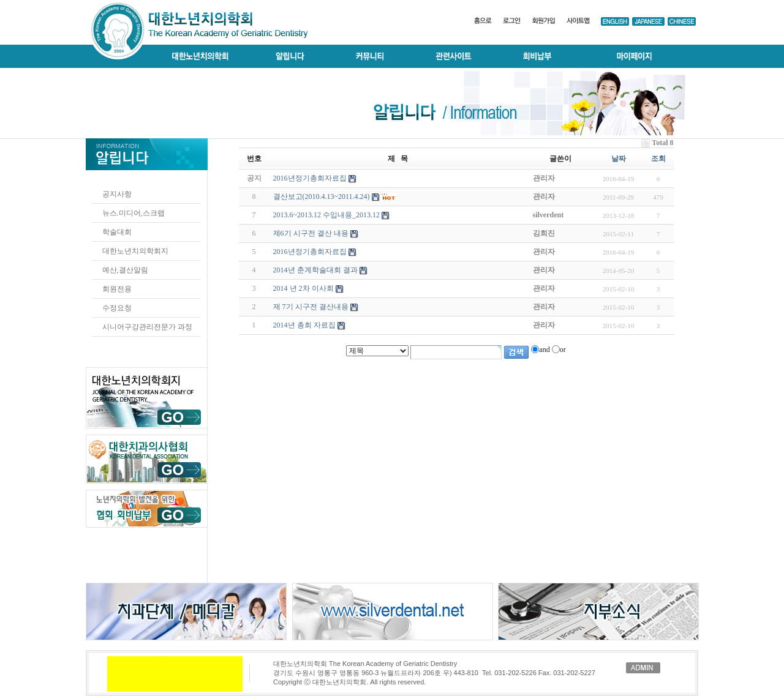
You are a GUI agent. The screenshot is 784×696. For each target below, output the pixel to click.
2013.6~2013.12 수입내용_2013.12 (327, 215)
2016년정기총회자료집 (310, 252)
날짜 (619, 159)
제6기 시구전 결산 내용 (311, 233)
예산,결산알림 (125, 270)
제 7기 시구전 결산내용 (311, 307)
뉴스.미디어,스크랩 (134, 213)
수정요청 (117, 308)
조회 (658, 159)
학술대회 (117, 232)
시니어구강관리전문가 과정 (147, 327)
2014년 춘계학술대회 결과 (315, 270)
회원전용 (117, 289)
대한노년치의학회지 (135, 251)
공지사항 (117, 194)
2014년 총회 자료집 (304, 325)
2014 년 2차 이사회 (303, 288)
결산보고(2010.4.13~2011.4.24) (322, 196)
